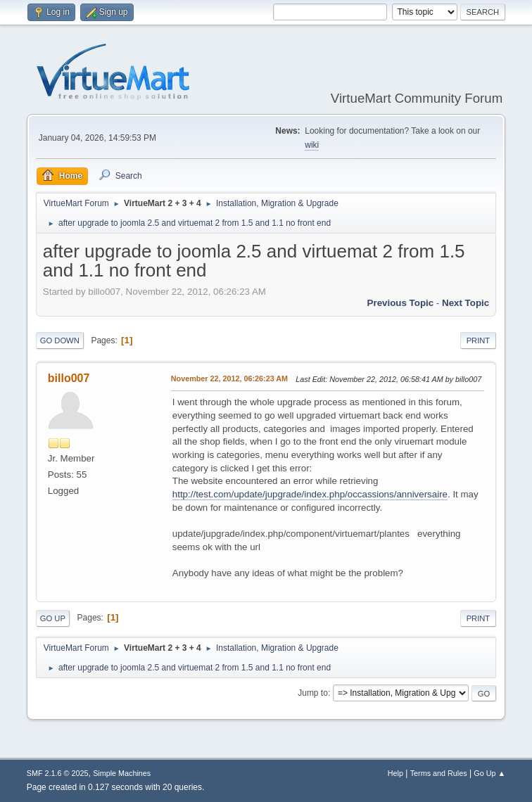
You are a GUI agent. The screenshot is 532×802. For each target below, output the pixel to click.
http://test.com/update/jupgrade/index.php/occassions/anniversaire (310, 494)
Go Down (60, 340)
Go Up (53, 618)
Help (395, 773)
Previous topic (401, 303)
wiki (312, 145)
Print (479, 340)
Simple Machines (122, 773)
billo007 (69, 378)
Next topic (465, 303)
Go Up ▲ (489, 773)
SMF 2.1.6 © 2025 (58, 773)
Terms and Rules (439, 773)
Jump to (313, 693)
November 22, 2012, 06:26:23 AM (229, 378)
